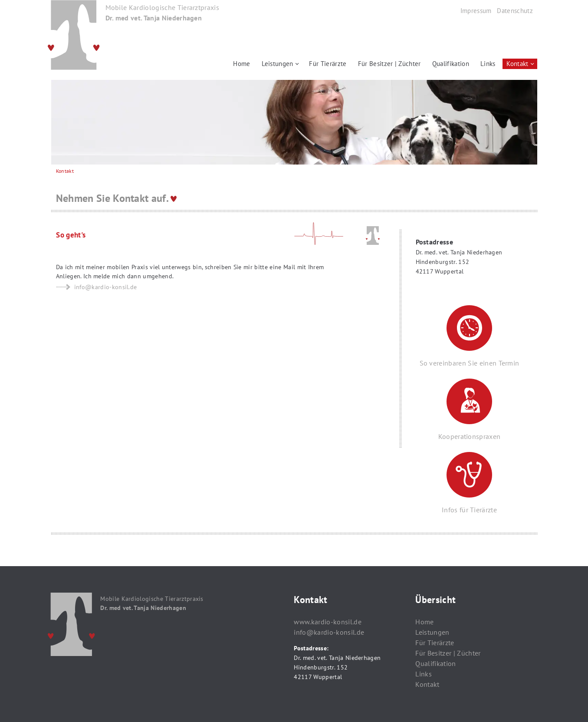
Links (488, 64)
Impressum (476, 11)
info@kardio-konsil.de (329, 632)
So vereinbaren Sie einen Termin (470, 336)
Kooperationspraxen (470, 410)
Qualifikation (451, 64)
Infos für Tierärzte (469, 483)
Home (241, 64)
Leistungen (278, 64)
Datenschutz (515, 11)
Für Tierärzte (328, 64)
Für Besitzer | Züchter (389, 64)
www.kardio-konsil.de (327, 622)
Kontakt (517, 64)
